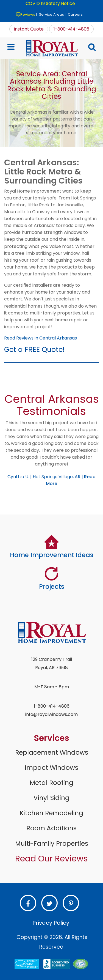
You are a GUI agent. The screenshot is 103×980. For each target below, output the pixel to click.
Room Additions (51, 828)
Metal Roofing (51, 783)
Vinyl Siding (51, 798)
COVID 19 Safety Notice (50, 3)
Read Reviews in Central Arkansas (41, 338)
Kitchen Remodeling (51, 813)
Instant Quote (29, 29)
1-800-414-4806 (71, 29)
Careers (75, 14)
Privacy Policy (51, 923)
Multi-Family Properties (52, 844)
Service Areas (51, 14)
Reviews (28, 14)
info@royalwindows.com (51, 714)
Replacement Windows (52, 752)
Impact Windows (51, 768)
